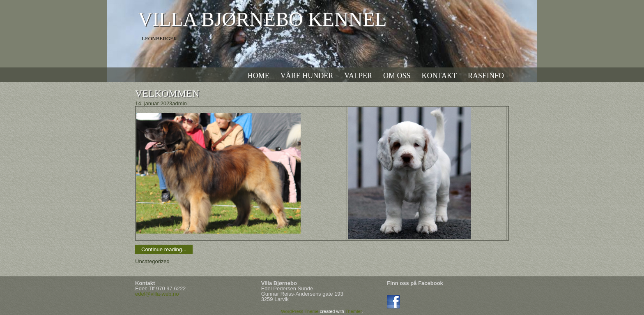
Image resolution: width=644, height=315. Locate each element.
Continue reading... (164, 249)
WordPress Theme (300, 311)
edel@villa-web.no (157, 294)
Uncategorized (152, 261)
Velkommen (167, 93)
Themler (354, 311)
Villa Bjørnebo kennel (262, 19)
